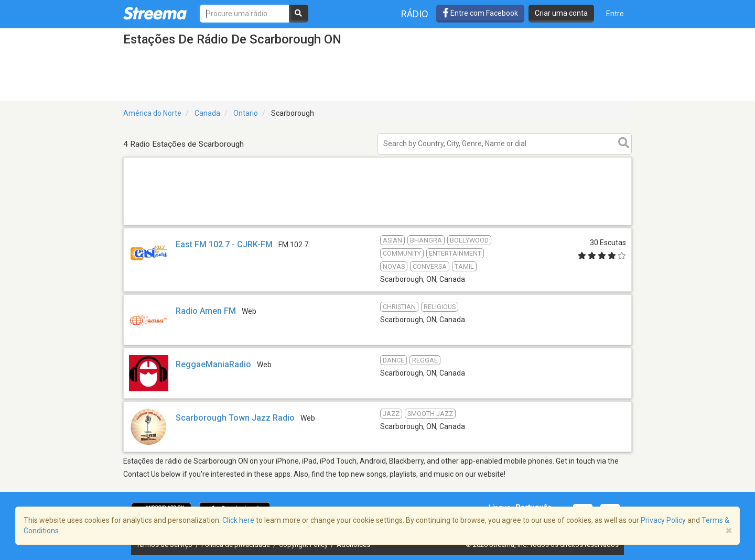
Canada (207, 113)
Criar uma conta (561, 13)
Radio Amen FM (206, 311)
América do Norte (152, 113)
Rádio (415, 14)
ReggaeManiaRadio (213, 364)
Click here (238, 520)
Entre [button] (615, 14)
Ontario (246, 113)
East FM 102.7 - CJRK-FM (224, 244)
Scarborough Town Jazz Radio (235, 418)
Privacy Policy (663, 520)
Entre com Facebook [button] (480, 13)
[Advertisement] (377, 224)
